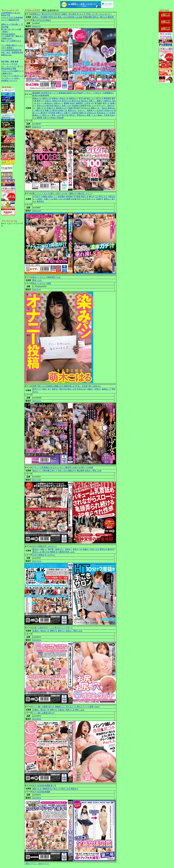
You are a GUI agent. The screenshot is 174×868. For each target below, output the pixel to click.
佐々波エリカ (55, 789)
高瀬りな (48, 110)
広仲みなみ (92, 113)
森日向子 (44, 113)
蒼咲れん (107, 199)
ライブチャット (7, 78)
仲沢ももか (103, 197)
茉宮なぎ (85, 197)
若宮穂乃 (77, 108)
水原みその (109, 110)
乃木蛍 (107, 115)
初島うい (44, 549)
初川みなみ (86, 108)
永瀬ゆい (86, 549)
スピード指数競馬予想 (10, 20)
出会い (17, 78)
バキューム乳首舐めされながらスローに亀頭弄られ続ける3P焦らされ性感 (63, 467)
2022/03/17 (37, 290)
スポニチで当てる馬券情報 (12, 18)
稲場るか (55, 98)
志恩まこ (36, 17)
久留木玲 (75, 113)
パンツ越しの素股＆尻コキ (44, 713)
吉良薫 (74, 199)
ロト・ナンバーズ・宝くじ (12, 66)
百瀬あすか (51, 108)
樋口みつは (93, 197)
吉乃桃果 (67, 199)
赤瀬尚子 (100, 199)
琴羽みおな (81, 115)
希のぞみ (46, 552)
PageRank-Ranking (8, 34)
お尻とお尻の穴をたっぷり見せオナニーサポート (53, 628)
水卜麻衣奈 (60, 552)
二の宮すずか (89, 103)
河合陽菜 (44, 17)
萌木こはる (62, 17)
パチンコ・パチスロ (9, 64)
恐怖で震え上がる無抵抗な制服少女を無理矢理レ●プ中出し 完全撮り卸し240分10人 (67, 386)
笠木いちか (92, 106)
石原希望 (83, 106)
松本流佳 (71, 17)
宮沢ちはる (41, 106)
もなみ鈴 (79, 17)
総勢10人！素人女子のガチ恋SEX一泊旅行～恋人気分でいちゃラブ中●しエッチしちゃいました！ (72, 14)
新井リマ (40, 101)
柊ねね (53, 118)
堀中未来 (50, 106)
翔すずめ (65, 115)
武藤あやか (72, 471)
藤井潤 (111, 17)
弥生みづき (64, 98)
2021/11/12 (37, 401)
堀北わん (58, 106)
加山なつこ (37, 471)
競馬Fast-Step (6, 55)
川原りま (46, 118)
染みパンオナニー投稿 (42, 283)
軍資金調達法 (7, 69)
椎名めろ (75, 789)
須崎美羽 (79, 103)
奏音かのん (72, 110)
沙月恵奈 (52, 113)
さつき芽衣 (111, 113)
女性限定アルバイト (9, 81)
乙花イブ (54, 471)
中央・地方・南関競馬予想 (12, 53)
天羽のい (98, 389)
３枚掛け (5, 32)
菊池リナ (61, 631)
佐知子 (72, 103)
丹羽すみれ (53, 17)
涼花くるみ (62, 471)
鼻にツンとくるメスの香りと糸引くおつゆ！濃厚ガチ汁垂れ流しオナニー (63, 194)
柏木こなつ (91, 98)
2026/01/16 (37, 127)
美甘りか (106, 103)
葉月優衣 (98, 103)
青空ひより (47, 115)
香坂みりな (37, 98)
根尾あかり (74, 98)
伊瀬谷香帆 (87, 17)
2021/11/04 (37, 480)
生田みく (88, 471)
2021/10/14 (37, 561)
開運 (14, 69)
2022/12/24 (37, 211)
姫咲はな (108, 101)
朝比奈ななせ (61, 108)
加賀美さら (92, 110)
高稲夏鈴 (61, 197)
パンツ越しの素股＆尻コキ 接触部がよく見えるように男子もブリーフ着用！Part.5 (66, 707)
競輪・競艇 (10, 61)
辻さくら (40, 103)
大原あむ (61, 710)
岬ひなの (104, 17)
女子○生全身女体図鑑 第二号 (44, 786)
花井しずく (47, 389)
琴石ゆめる (101, 113)
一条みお (104, 108)
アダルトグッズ (7, 76)
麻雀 (17, 61)
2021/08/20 (37, 798)
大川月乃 (36, 197)
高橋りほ (83, 113)
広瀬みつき (63, 110)
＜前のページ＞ (30, 864)
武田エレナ (59, 103)
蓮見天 (55, 110)
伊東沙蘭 (46, 471)
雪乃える (100, 98)
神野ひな (54, 631)
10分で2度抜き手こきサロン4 (44, 546)
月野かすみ (39, 110)
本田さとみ (77, 549)
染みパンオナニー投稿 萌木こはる (47, 277)
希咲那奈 (107, 98)
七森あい (100, 115)
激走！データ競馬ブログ (11, 41)
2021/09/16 (37, 640)
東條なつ (100, 101)
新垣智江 (40, 201)
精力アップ (19, 76)
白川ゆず (100, 110)
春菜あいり (37, 115)
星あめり (36, 549)
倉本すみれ (76, 101)
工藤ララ (67, 113)
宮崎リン (92, 101)
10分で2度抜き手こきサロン (44, 555)
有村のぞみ (57, 101)
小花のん (48, 101)
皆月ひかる (66, 101)
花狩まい (96, 17)
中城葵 (70, 108)
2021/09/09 (37, 719)
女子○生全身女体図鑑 (41, 792)
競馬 (3, 61)
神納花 (53, 552)
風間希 (39, 118)
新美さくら (53, 197)
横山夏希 (81, 471)
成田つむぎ (41, 108)
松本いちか (66, 106)
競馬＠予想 (6, 15)
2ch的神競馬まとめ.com (11, 13)
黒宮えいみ (37, 552)
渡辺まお (85, 101)
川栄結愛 (60, 118)
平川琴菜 (77, 197)
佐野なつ (60, 113)
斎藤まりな (95, 108)
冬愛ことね (91, 115)
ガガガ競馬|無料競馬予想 (11, 50)
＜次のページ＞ (43, 864)
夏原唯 (66, 103)
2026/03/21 (37, 26)
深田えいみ (47, 98)
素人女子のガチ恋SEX (42, 20)
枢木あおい (49, 103)
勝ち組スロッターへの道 (11, 29)
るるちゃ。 (82, 110)
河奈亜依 (75, 106)
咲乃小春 (82, 98)
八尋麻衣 (44, 197)
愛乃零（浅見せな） (56, 549)
